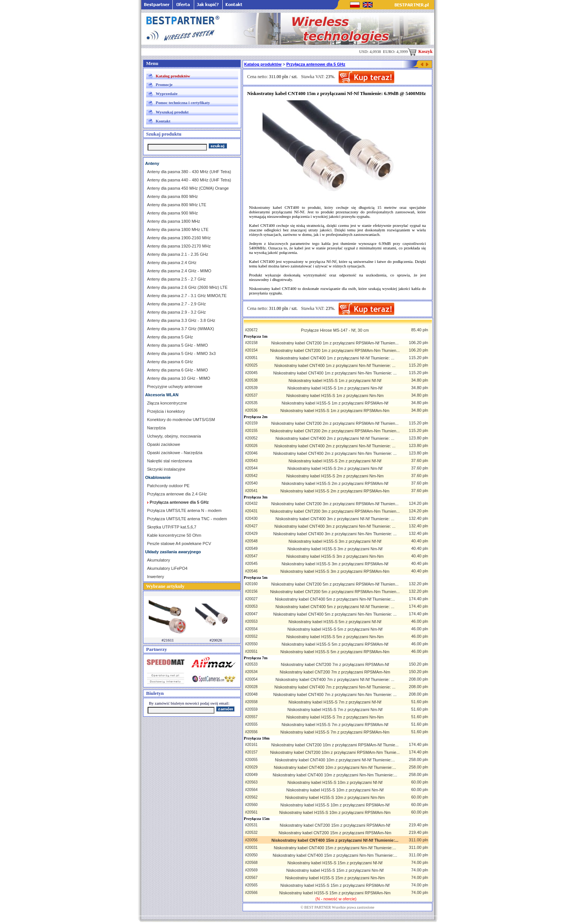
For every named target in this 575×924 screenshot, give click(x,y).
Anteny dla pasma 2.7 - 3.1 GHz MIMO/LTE (187, 296)
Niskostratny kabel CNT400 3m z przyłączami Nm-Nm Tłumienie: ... (335, 534)
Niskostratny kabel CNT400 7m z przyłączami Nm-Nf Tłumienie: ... (335, 687)
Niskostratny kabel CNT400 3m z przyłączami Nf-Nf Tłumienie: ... (335, 519)
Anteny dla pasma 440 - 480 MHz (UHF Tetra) (189, 180)
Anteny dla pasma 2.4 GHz (172, 263)
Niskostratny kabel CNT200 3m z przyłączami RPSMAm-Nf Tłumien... (335, 504)
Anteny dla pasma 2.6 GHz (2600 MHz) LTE (187, 287)
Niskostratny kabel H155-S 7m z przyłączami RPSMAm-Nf (335, 725)
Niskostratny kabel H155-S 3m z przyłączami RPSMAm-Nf (335, 564)
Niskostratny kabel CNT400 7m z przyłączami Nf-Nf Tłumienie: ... (335, 679)
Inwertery (156, 577)
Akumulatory (159, 560)
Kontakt (163, 121)
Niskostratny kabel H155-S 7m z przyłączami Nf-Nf (335, 702)
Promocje (164, 85)
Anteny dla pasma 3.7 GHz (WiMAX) (181, 329)
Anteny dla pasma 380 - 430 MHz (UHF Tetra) (189, 172)
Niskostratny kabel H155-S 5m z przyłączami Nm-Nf (335, 629)
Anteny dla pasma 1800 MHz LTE (178, 229)
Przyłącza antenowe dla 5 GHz (316, 64)
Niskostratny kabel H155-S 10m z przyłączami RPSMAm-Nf (335, 805)
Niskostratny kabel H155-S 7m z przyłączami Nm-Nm (335, 717)
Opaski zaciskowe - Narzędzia (175, 453)
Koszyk (420, 51)
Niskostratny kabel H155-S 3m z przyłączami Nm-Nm (335, 556)
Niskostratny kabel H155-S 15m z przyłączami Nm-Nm (335, 878)
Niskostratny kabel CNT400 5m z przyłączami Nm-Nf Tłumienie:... (335, 599)
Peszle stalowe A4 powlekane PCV (179, 544)
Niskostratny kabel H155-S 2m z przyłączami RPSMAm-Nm (335, 491)
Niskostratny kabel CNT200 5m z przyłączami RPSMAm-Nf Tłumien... (335, 584)
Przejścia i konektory (166, 411)
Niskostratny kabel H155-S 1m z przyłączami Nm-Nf (335, 388)
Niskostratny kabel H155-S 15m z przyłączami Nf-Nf (335, 863)
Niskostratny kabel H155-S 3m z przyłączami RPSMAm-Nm (335, 571)
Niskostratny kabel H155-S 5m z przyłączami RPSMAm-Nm (335, 652)
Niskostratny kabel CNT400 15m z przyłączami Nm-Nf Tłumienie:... (335, 848)
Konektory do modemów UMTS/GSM (181, 420)
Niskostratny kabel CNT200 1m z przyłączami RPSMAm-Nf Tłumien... (335, 343)
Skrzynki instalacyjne (166, 469)
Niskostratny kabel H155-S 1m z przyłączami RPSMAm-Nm (335, 411)
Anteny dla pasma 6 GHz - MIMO (178, 370)
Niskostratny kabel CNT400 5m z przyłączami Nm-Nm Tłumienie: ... (335, 614)
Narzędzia (157, 428)
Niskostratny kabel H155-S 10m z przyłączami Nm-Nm (335, 797)
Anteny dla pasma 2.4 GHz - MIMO (179, 271)
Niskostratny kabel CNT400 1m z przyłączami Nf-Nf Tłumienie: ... (335, 358)
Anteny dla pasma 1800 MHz (174, 221)
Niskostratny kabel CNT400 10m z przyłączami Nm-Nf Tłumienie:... (335, 767)
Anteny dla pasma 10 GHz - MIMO (179, 378)
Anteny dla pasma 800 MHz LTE (177, 205)
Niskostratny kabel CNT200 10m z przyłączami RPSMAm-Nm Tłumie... (335, 752)
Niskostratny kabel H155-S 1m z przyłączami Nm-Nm (335, 396)
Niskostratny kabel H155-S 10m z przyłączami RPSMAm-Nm (335, 812)
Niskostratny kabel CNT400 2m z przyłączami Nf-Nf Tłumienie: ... (335, 438)
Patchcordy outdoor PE (168, 486)
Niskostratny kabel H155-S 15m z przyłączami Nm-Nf (335, 870)
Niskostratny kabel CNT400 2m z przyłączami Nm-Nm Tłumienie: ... (335, 453)
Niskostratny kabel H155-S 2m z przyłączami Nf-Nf (335, 461)
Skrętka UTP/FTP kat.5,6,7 (172, 527)
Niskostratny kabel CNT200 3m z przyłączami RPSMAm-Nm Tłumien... (335, 511)
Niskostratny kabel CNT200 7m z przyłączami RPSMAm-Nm (335, 672)
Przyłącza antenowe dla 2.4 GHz (177, 494)
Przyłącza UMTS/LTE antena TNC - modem (187, 519)
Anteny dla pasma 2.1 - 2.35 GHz (178, 254)
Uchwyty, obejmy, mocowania (174, 436)
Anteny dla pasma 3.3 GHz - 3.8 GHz (181, 320)
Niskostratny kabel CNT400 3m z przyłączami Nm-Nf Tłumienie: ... (335, 526)
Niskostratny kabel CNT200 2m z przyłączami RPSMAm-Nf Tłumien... (335, 423)
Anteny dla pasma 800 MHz (173, 196)
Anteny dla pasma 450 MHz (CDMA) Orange (188, 188)
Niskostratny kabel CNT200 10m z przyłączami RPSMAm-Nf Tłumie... (335, 745)
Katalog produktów (173, 76)
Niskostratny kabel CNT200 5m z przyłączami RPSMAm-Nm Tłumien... (335, 592)
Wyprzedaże (167, 94)
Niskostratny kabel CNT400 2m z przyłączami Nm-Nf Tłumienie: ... (335, 446)
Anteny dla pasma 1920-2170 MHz (179, 246)
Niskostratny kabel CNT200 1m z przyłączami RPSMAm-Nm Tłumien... (335, 350)
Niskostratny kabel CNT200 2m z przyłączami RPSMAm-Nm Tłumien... (335, 431)
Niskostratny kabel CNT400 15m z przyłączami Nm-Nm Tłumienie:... (335, 855)
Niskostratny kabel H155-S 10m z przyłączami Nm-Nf (335, 790)
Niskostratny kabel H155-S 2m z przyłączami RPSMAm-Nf (335, 483)
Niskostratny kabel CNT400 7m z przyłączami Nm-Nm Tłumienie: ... (335, 695)
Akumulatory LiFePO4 (168, 568)
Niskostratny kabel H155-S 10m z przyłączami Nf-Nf (335, 782)
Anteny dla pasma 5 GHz (170, 337)
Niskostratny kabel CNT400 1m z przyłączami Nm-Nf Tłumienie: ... (335, 365)
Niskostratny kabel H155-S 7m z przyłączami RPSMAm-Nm (335, 732)
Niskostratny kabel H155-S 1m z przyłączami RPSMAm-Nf (335, 403)
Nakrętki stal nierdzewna (170, 461)
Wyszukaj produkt (172, 112)
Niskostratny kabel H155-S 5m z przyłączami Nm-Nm (335, 637)
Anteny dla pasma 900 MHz (173, 213)
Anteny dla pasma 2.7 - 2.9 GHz (177, 304)
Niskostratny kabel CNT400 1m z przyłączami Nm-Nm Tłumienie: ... (335, 373)
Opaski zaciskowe (164, 444)
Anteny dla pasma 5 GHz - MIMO (178, 345)
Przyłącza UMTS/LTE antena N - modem (184, 510)
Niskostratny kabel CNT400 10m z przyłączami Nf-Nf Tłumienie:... (335, 760)
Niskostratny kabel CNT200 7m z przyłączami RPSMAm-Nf (335, 664)
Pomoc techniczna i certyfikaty (183, 103)
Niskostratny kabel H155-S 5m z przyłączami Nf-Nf (335, 622)
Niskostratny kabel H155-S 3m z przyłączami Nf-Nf (335, 541)
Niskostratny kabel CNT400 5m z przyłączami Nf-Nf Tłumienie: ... (335, 607)
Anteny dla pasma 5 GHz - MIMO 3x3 (182, 353)
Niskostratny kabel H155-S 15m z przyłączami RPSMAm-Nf (335, 885)
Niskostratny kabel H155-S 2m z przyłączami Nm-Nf (335, 468)
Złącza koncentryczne (167, 403)
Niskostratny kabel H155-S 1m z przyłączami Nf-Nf (335, 380)
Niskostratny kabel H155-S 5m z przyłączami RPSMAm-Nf (335, 644)
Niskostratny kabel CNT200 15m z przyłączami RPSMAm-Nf (335, 825)
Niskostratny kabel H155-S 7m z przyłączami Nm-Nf (335, 710)
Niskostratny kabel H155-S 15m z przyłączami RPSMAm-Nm (335, 893)
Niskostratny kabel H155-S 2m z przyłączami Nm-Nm (335, 476)
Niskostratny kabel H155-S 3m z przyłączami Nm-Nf (335, 549)
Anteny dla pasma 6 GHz (170, 362)
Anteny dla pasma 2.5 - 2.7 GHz (177, 279)
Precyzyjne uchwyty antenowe (175, 387)
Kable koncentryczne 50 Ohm (174, 535)
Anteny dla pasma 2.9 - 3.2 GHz (177, 312)
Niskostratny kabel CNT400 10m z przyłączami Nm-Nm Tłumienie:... (335, 775)
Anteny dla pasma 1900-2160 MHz (179, 238)
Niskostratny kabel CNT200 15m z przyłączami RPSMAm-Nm (335, 833)
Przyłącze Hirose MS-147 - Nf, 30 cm (335, 330)
